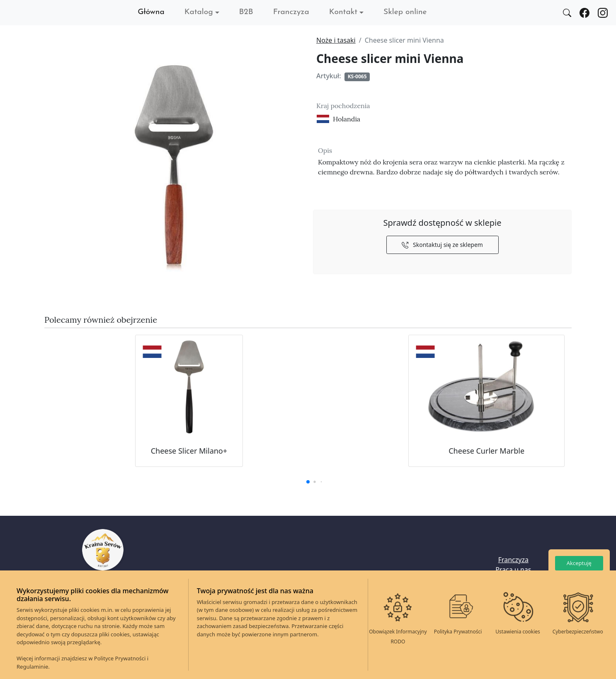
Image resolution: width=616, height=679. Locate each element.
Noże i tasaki (336, 40)
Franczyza (291, 12)
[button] (308, 482)
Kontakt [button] (343, 12)
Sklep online (405, 12)
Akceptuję (579, 563)
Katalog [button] (199, 12)
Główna (151, 12)
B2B (246, 12)
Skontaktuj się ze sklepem (442, 245)
